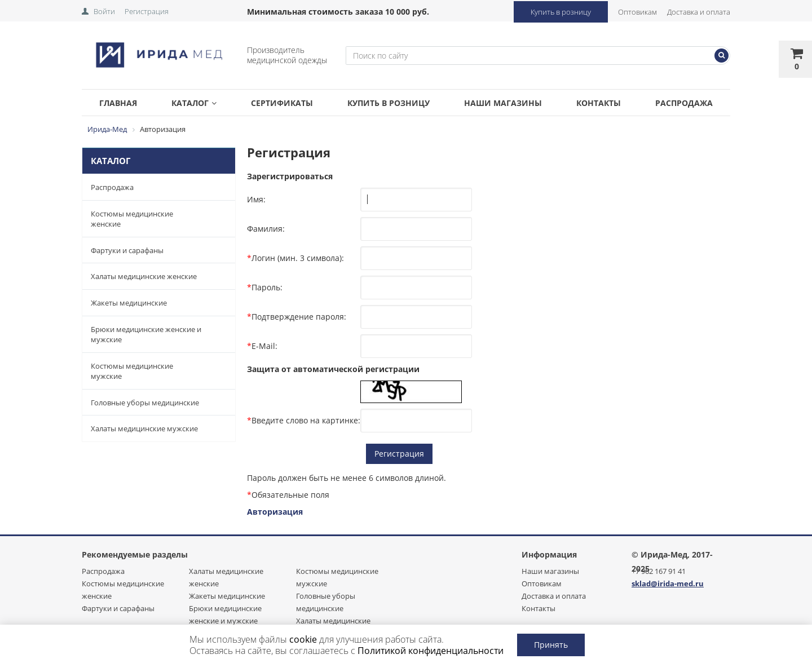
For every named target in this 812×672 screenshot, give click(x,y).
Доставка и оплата (699, 12)
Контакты (599, 103)
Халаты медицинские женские (144, 276)
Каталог (194, 103)
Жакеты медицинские (129, 303)
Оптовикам (637, 12)
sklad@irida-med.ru (668, 583)
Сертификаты (282, 103)
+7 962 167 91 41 (659, 571)
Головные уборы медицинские (145, 403)
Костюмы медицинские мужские (132, 371)
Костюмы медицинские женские (132, 219)
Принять (551, 645)
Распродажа (684, 103)
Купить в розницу (561, 12)
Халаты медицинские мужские (144, 428)
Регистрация (147, 11)
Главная (118, 103)
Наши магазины (503, 103)
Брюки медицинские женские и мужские (146, 335)
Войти (104, 11)
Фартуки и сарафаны (127, 250)
